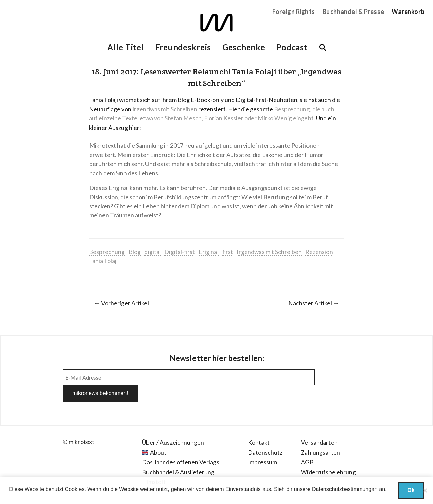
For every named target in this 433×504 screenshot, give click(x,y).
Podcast (292, 47)
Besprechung (107, 251)
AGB (307, 445)
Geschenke (244, 47)
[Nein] (425, 490)
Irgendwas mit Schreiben (166, 109)
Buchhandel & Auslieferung (178, 455)
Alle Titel (126, 47)
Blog (135, 251)
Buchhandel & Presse (353, 12)
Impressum (263, 445)
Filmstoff (154, 465)
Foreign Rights (294, 12)
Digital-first (180, 251)
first (228, 251)
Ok (411, 490)
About (158, 436)
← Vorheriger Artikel (121, 303)
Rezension (321, 251)
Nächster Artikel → (314, 303)
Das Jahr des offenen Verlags (181, 445)
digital (153, 251)
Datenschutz (265, 436)
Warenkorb (408, 12)
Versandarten (319, 426)
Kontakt (259, 426)
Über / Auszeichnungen (173, 426)
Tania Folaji (104, 260)
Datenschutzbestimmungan (345, 489)
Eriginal (209, 251)
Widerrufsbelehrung (328, 455)
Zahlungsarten (321, 436)
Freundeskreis (183, 47)
